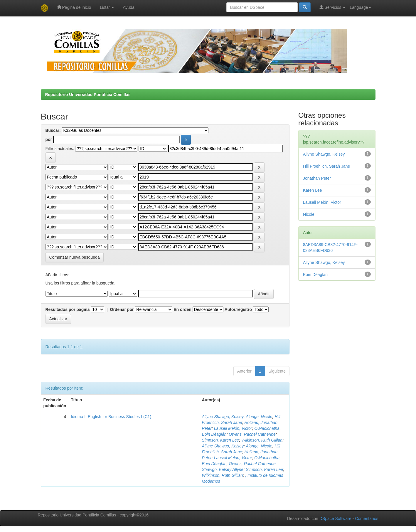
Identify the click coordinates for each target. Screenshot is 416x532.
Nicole (309, 214)
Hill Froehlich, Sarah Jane (326, 166)
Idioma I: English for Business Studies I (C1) (111, 417)
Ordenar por (122, 309)
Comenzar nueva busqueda (75, 257)
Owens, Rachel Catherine (252, 434)
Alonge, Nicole (259, 417)
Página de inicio (74, 7)
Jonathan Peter (317, 178)
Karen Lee (313, 190)
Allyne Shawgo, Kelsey (223, 417)
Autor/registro (238, 309)
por (49, 139)
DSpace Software (335, 518)
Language (360, 7)
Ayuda (128, 7)
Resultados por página (68, 309)
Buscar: (53, 130)
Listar (107, 7)
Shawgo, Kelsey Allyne (223, 469)
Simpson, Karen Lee (220, 440)
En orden (182, 309)
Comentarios (367, 518)
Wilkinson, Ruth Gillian (262, 440)
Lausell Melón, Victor (233, 428)
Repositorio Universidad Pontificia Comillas (88, 95)
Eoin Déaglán (315, 275)
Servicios (332, 7)
